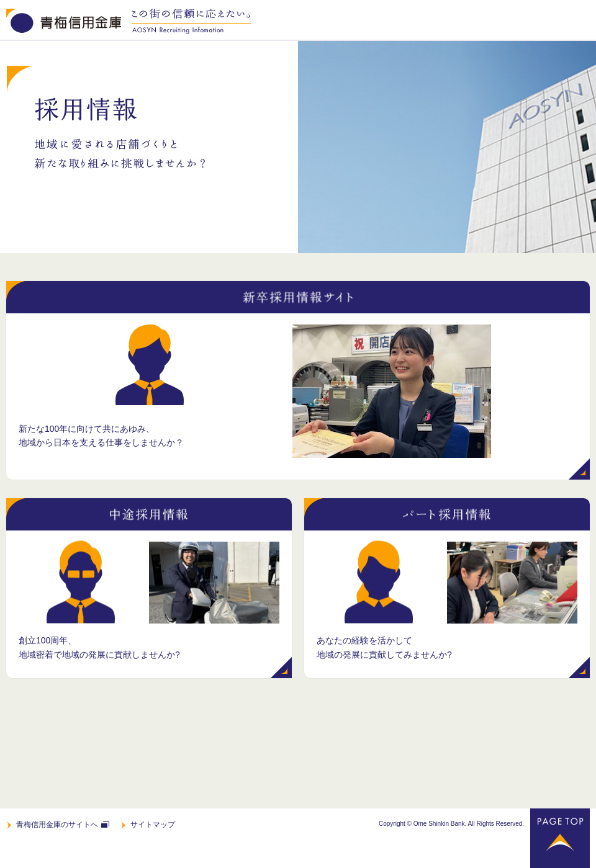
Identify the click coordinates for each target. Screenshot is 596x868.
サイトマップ (153, 825)
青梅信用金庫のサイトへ (57, 825)
